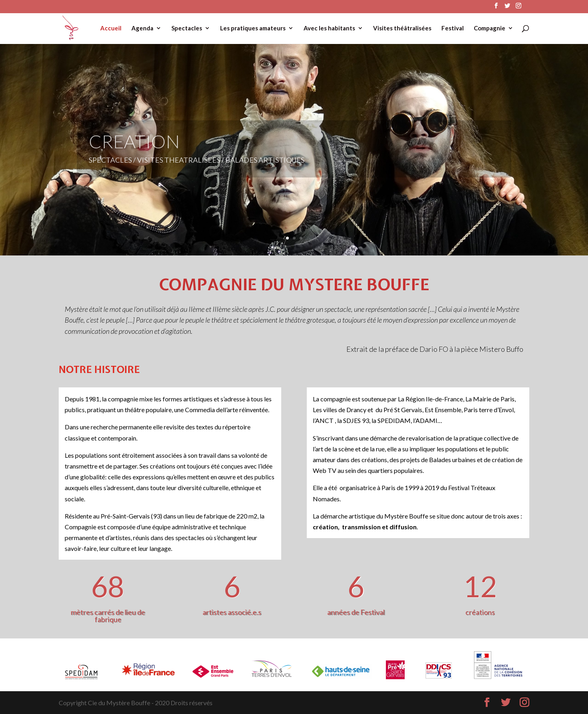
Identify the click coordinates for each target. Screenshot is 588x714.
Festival (453, 28)
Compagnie (490, 28)
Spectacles (187, 28)
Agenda (142, 28)
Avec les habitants (329, 28)
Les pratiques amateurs (253, 28)
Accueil (111, 28)
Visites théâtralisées (402, 28)
